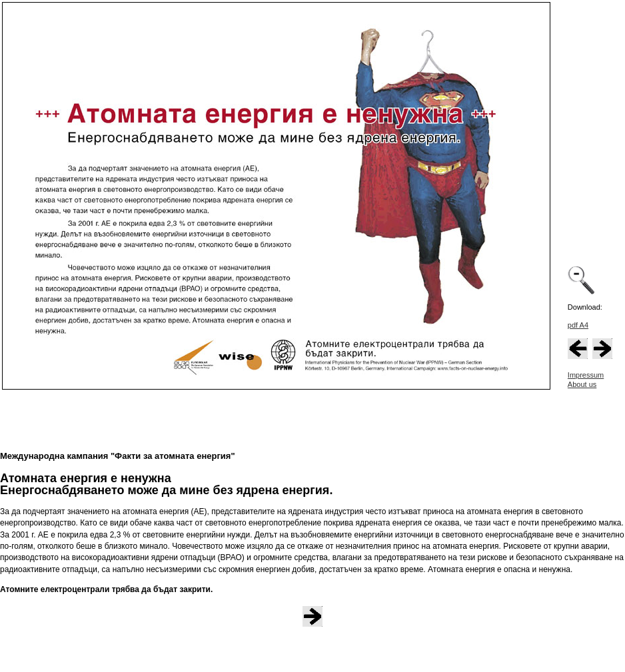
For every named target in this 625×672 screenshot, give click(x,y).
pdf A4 (578, 325)
